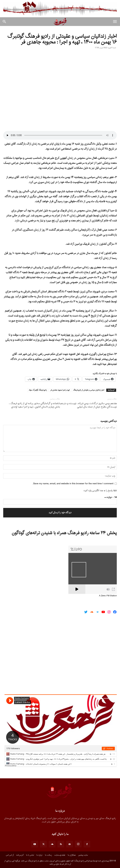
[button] (115, 22)
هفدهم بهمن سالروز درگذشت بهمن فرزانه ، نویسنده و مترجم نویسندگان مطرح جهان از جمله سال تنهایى (89, 405)
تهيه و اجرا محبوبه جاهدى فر (60, 390)
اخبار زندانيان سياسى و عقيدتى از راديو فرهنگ (89, 390)
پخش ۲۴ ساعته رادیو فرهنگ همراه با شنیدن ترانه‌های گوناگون (64, 533)
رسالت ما (48, 855)
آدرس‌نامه (20, 855)
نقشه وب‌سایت (60, 855)
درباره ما (39, 855)
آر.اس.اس (10, 855)
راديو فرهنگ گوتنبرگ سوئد (38, 390)
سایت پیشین (83, 855)
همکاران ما (72, 855)
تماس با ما (30, 855)
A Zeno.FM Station (108, 596)
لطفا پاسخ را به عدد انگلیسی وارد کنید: (100, 491)
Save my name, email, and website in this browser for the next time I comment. (73, 484)
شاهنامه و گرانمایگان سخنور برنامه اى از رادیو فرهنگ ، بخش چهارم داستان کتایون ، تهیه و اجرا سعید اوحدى (35, 405)
